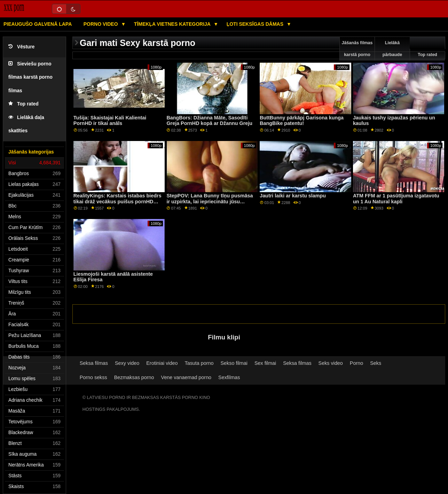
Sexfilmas (229, 377)
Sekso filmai (234, 363)
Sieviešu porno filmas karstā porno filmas (30, 77)
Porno (356, 363)
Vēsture (21, 47)
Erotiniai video (162, 363)
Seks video (331, 363)
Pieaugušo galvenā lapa (38, 24)
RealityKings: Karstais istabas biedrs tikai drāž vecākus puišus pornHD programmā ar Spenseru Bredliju (117, 201)
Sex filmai (265, 363)
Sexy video (127, 363)
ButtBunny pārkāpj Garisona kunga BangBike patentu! (302, 121)
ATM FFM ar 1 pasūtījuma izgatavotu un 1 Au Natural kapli (396, 199)
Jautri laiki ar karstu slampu (293, 196)
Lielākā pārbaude (392, 49)
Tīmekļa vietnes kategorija (173, 24)
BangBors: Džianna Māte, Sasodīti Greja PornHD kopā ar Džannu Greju (209, 121)
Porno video (101, 24)
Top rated (23, 104)
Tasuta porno (199, 363)
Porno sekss (93, 377)
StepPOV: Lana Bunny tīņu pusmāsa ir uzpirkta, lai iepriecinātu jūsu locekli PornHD (210, 201)
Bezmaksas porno (134, 377)
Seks (376, 363)
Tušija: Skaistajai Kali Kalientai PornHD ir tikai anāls (110, 121)
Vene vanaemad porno (186, 377)
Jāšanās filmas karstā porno (357, 49)
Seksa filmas (94, 363)
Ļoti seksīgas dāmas (256, 24)
